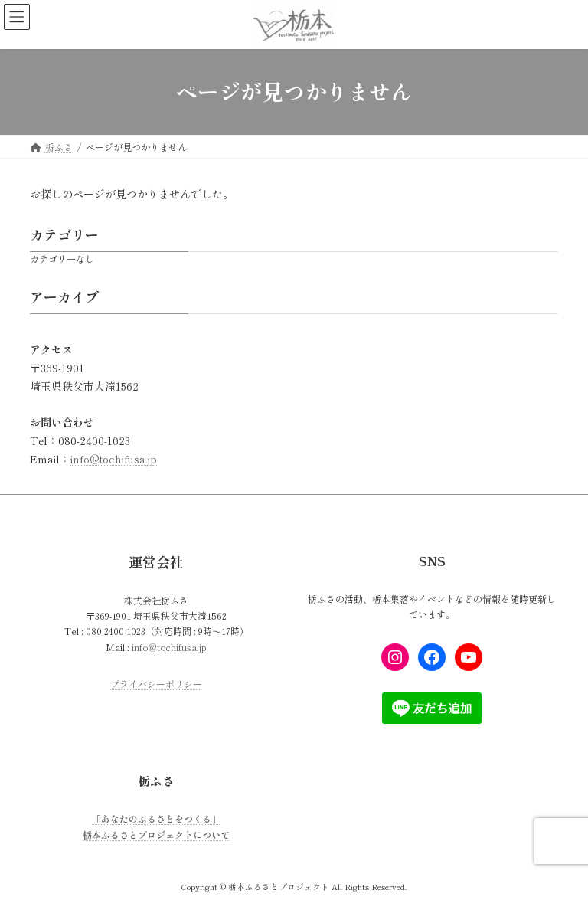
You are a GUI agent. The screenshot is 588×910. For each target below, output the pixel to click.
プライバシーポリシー (156, 684)
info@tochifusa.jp (114, 459)
